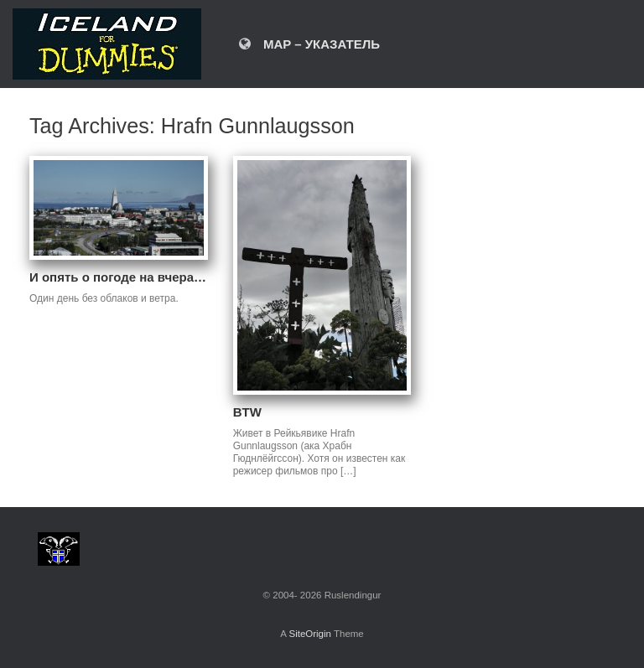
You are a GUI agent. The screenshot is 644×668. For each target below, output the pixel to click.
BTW (247, 412)
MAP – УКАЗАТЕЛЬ (309, 44)
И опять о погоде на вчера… (118, 277)
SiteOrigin (310, 634)
